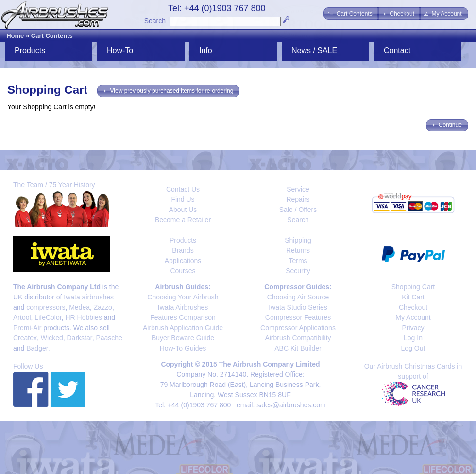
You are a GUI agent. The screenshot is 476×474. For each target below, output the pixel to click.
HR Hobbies (83, 317)
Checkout (413, 307)
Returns (298, 250)
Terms (298, 261)
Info (206, 50)
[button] (351, 14)
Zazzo (103, 307)
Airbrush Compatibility (298, 338)
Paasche (109, 338)
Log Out (413, 348)
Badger (37, 348)
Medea (79, 307)
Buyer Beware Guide (183, 338)
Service (298, 189)
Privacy (413, 328)
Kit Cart (413, 297)
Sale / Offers (298, 210)
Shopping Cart (413, 287)
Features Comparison (183, 317)
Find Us (183, 199)
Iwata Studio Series (298, 307)
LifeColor (48, 317)
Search (155, 21)
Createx (25, 338)
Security (298, 271)
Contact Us (183, 189)
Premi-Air (27, 328)
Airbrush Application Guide (183, 328)
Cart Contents (52, 36)
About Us (183, 210)
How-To (120, 50)
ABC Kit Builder (298, 348)
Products (30, 50)
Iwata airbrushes (89, 297)
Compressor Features (298, 317)
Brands (183, 250)
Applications (183, 261)
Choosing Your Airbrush (183, 297)
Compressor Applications (298, 328)
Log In (413, 338)
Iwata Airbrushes (183, 307)
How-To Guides (183, 348)
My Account (413, 317)
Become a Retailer (183, 220)
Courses (183, 271)
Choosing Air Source (298, 297)
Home (15, 36)
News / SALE (314, 50)
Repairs (298, 199)
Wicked (52, 338)
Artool (22, 317)
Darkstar (80, 338)
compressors (46, 307)
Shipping (298, 240)
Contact (397, 50)
